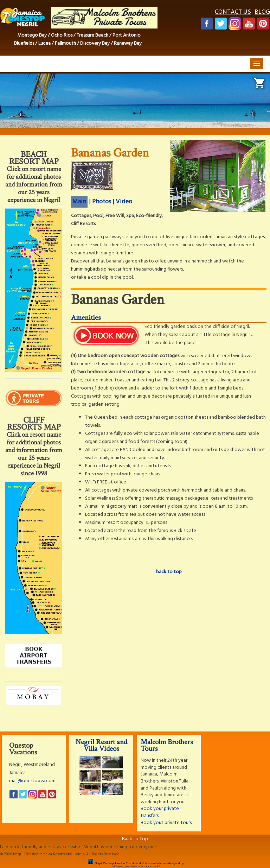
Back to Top (135, 839)
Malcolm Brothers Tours (167, 745)
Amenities (86, 318)
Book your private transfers (160, 812)
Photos (102, 202)
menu (257, 64)
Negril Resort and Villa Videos (101, 745)
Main (79, 202)
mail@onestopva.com (32, 781)
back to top (169, 572)
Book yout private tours (166, 823)
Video (124, 202)
